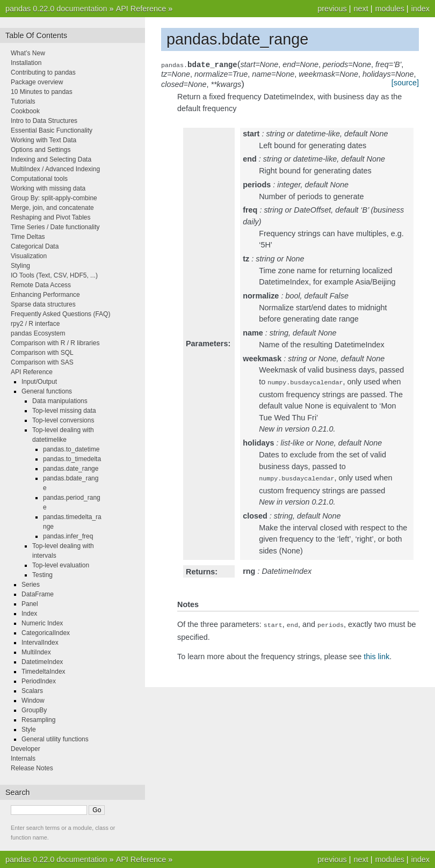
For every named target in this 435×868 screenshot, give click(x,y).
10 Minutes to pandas (42, 92)
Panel (30, 604)
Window (33, 701)
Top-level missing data (64, 411)
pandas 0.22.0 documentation (56, 9)
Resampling (38, 720)
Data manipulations (60, 401)
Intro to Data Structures (44, 121)
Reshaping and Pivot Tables (51, 217)
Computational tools (39, 179)
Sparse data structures (43, 304)
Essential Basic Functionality (52, 130)
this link (376, 653)
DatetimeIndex (42, 662)
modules (389, 9)
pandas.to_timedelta (72, 459)
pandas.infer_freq (68, 536)
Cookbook (25, 111)
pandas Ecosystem (38, 333)
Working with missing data (48, 188)
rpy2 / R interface (35, 324)
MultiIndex (36, 652)
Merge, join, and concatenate (52, 208)
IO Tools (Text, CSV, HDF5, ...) (54, 275)
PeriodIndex (39, 681)
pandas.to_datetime (71, 449)
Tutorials (23, 101)
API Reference (141, 9)
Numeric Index (42, 623)
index (421, 9)
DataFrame (38, 594)
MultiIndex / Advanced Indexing (55, 169)
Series (31, 585)
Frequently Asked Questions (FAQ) (60, 314)
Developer (26, 749)
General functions (47, 391)
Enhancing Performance (45, 295)
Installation (26, 63)
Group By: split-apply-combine (54, 198)
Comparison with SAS (42, 362)
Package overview (37, 82)
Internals (23, 758)
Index (29, 614)
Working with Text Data (44, 140)
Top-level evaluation (61, 565)
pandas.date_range (71, 469)
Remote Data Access (41, 285)
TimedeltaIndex (44, 672)
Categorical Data (35, 246)
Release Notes (32, 768)
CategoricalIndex (46, 633)
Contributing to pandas (43, 72)
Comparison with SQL (42, 353)
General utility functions (55, 739)
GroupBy (34, 710)
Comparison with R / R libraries (55, 343)
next (361, 9)
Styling (20, 266)
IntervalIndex (40, 643)
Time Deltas (28, 237)
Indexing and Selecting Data (51, 159)
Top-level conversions (63, 420)
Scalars (32, 691)
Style (29, 730)
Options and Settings (41, 150)
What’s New (28, 53)
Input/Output (39, 382)
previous (332, 9)
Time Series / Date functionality (55, 227)
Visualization (29, 256)
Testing (42, 575)
